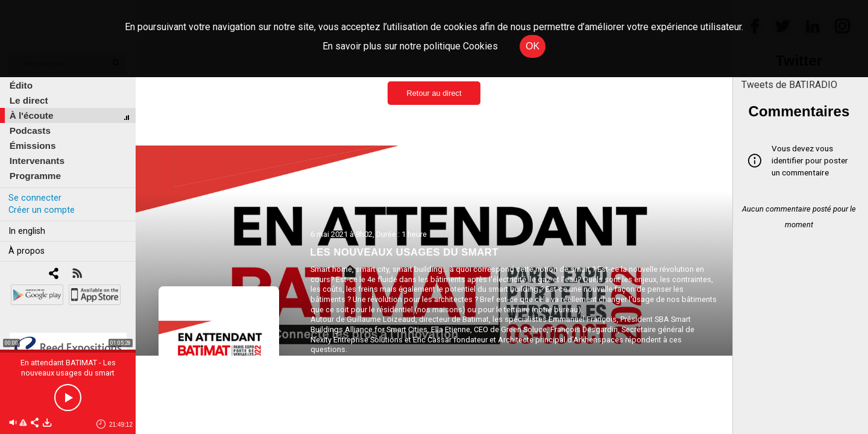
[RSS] (77, 275)
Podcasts (30, 131)
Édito (21, 85)
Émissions (33, 146)
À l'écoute (32, 115)
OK (533, 46)
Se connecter (35, 198)
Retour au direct (434, 93)
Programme (35, 176)
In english (27, 231)
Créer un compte (42, 210)
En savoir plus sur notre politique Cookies (410, 46)
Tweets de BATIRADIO (789, 85)
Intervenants (37, 161)
